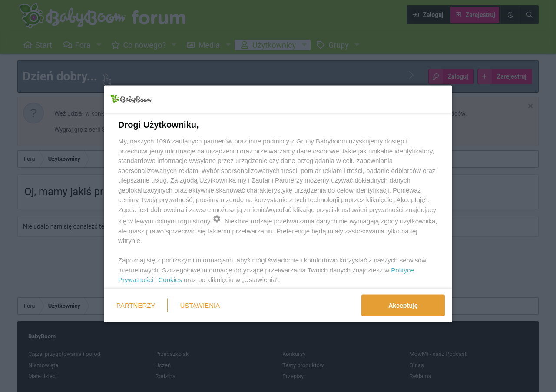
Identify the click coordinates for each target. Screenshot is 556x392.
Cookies (170, 280)
